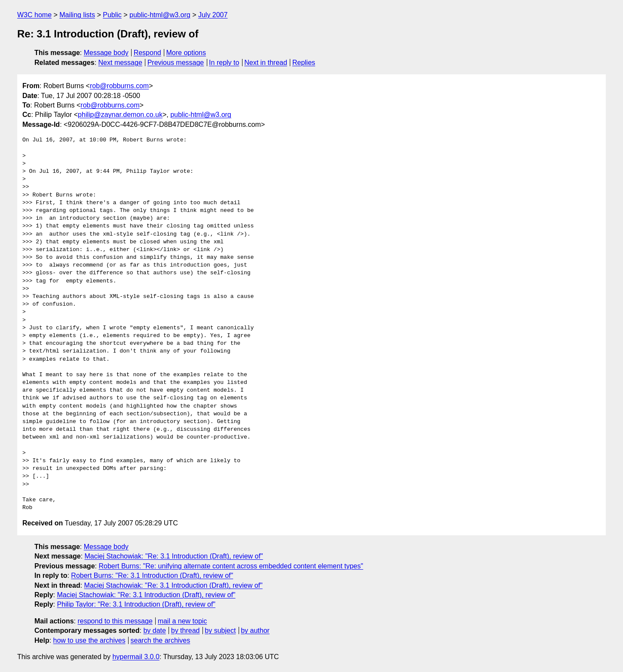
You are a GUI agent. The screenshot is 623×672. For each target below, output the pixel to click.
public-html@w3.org (160, 15)
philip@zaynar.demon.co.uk (120, 115)
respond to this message (115, 621)
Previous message (176, 63)
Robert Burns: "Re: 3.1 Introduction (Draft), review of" (152, 575)
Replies (304, 63)
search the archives (161, 640)
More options (186, 53)
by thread (186, 631)
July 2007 (213, 15)
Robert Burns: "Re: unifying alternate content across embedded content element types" (231, 566)
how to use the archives (89, 640)
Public (112, 15)
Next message (120, 63)
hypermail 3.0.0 (136, 657)
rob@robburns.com (119, 86)
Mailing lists (77, 15)
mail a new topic (183, 621)
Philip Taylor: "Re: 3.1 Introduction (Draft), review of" (136, 604)
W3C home (34, 15)
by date (154, 631)
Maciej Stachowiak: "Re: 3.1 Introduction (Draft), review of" (174, 556)
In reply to (224, 63)
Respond (147, 53)
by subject (220, 631)
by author (255, 631)
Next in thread (266, 63)
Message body (106, 53)
